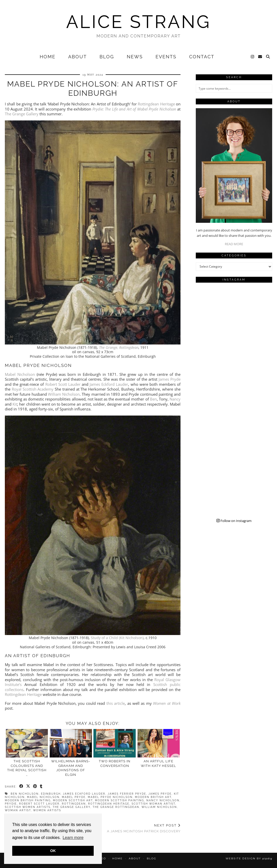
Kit (15, 404)
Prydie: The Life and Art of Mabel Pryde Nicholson (134, 109)
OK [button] (53, 851)
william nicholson (159, 807)
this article (116, 703)
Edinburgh (51, 794)
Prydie (11, 804)
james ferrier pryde (127, 794)
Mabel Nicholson (20, 374)
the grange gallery (72, 807)
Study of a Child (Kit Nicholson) (117, 638)
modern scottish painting (120, 800)
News (135, 57)
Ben (153, 399)
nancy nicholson (163, 800)
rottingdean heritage (109, 804)
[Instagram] (253, 57)
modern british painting (28, 800)
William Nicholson (64, 394)
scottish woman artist (153, 804)
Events (166, 57)
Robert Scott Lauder (63, 384)
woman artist (18, 810)
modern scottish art (73, 800)
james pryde (160, 794)
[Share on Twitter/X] (28, 786)
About (78, 57)
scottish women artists (28, 807)
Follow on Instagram (234, 521)
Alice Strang (138, 22)
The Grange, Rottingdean (119, 348)
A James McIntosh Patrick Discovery (144, 828)
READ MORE (234, 244)
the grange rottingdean (116, 807)
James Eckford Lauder (109, 384)
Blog (107, 57)
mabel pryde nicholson (110, 797)
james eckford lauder (84, 794)
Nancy (175, 399)
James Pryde (170, 379)
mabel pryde (74, 797)
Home (48, 57)
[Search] (268, 57)
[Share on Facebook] (22, 786)
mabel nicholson (43, 797)
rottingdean (74, 804)
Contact (202, 57)
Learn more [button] (73, 838)
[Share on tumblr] (41, 786)
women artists (47, 810)
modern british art (153, 797)
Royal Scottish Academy (33, 389)
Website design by (249, 858)
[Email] (260, 57)
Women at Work (167, 703)
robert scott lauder (39, 804)
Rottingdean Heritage (156, 104)
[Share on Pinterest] (35, 786)
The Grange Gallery (22, 114)
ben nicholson (25, 794)
